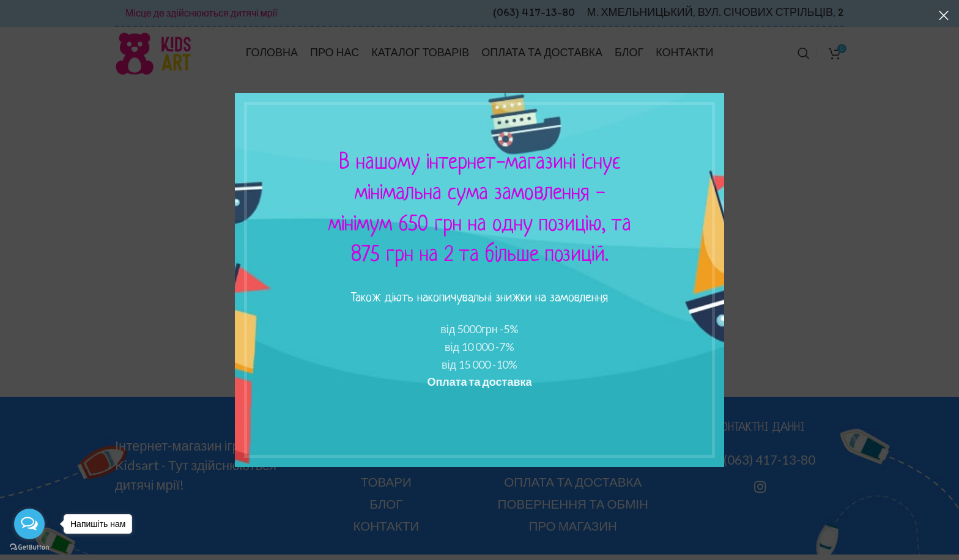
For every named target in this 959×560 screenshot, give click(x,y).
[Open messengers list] (29, 524)
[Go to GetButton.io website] (29, 547)
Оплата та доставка (479, 381)
